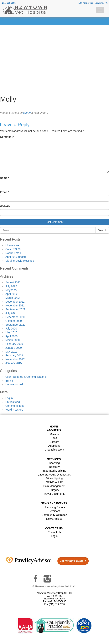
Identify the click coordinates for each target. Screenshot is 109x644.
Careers (54, 442)
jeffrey (27, 113)
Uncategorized (14, 384)
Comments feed (15, 406)
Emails (9, 381)
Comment (7, 137)
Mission (54, 434)
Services (54, 459)
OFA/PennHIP (54, 482)
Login (54, 536)
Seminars (54, 511)
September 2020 (15, 325)
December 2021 (15, 302)
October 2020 (14, 321)
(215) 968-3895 (9, 3)
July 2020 (11, 329)
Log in (9, 398)
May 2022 (11, 290)
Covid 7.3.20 (13, 249)
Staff (54, 438)
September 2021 (15, 309)
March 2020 (13, 340)
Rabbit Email (13, 253)
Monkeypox (12, 245)
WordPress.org (14, 410)
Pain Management (54, 486)
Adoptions (54, 446)
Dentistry (54, 467)
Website (5, 206)
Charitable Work (54, 450)
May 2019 (11, 352)
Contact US (54, 528)
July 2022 (11, 286)
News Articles (54, 519)
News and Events (54, 503)
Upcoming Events (54, 507)
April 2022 (11, 294)
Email (5, 192)
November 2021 (15, 305)
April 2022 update (16, 257)
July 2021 (11, 313)
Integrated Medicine (54, 471)
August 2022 (13, 282)
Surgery (54, 490)
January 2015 (14, 363)
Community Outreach (54, 515)
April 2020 (11, 336)
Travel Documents (54, 494)
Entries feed (13, 402)
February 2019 (14, 355)
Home (54, 427)
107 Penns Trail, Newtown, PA (93, 3)
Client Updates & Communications (26, 377)
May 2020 (11, 332)
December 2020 (15, 317)
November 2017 (15, 359)
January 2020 (14, 348)
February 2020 (14, 344)
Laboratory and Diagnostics (54, 475)
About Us (54, 430)
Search (102, 230)
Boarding (54, 463)
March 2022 (13, 298)
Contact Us (54, 532)
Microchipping (54, 478)
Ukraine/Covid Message (20, 261)
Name (5, 178)
